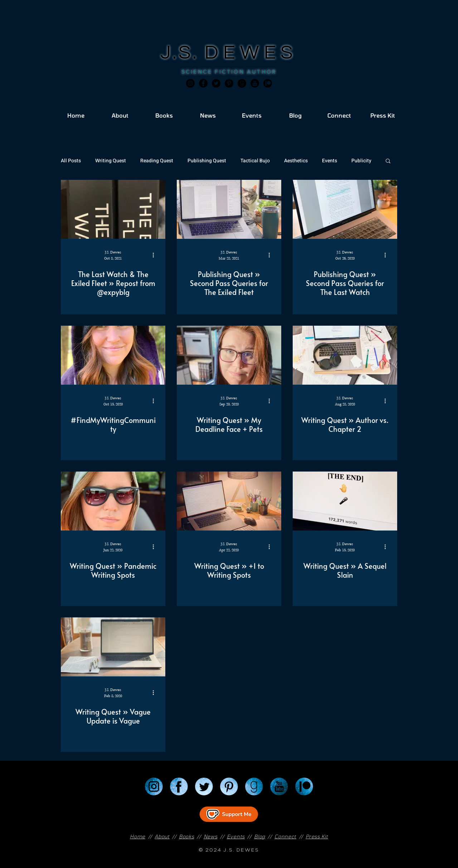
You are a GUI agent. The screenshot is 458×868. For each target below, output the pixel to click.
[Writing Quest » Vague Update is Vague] (113, 647)
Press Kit (317, 836)
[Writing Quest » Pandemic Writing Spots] (113, 501)
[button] (388, 161)
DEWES (251, 53)
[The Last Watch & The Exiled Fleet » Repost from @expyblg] (113, 209)
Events (330, 161)
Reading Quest (157, 161)
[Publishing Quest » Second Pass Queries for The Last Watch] (345, 209)
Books (187, 836)
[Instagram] (190, 83)
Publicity (361, 161)
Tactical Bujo (255, 161)
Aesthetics (296, 161)
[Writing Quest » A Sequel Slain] (345, 501)
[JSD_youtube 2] (255, 83)
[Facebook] (203, 83)
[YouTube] (279, 786)
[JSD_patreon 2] (268, 83)
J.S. (183, 53)
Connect (285, 836)
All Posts (71, 161)
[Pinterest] (229, 83)
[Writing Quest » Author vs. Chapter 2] (345, 355)
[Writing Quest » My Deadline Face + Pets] (229, 355)
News (211, 836)
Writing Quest (111, 161)
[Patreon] (304, 786)
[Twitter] (216, 83)
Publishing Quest (207, 161)
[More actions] (156, 255)
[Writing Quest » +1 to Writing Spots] (229, 501)
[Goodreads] (242, 83)
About (162, 836)
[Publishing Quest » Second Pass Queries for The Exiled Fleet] (229, 209)
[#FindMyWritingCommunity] (113, 355)
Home (138, 836)
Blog (260, 836)
